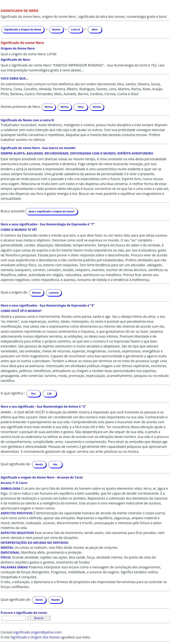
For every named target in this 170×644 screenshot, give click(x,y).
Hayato (55, 600)
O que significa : (13, 393)
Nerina (49, 107)
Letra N (76, 29)
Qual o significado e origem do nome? (52, 211)
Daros (39, 600)
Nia (55, 464)
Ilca (33, 393)
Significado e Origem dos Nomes (35, 637)
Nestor (97, 107)
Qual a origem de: (14, 292)
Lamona (54, 293)
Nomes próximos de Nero (20, 107)
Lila (49, 393)
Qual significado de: (16, 464)
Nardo (39, 464)
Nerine (65, 107)
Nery (81, 107)
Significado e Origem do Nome (23, 29)
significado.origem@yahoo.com (38, 632)
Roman (37, 293)
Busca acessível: (13, 211)
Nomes (56, 29)
